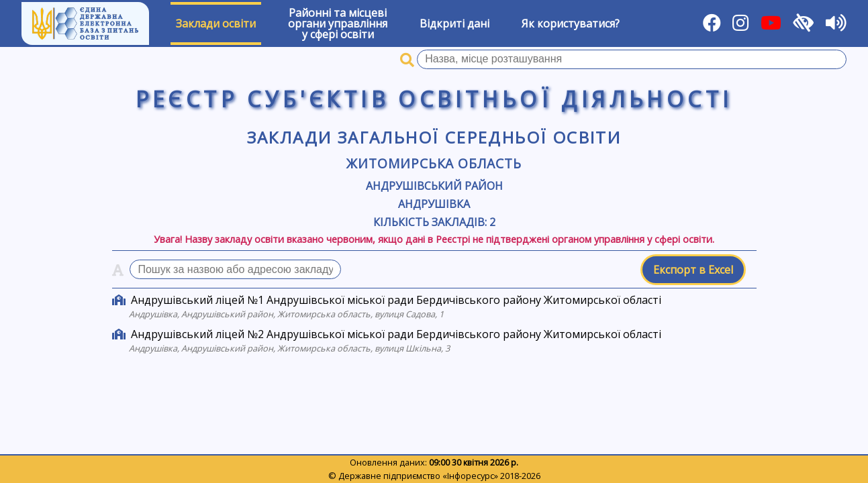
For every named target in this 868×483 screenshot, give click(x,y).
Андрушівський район (434, 186)
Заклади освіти (216, 23)
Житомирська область (434, 163)
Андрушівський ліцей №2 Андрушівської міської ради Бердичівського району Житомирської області (396, 334)
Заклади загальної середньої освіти (434, 137)
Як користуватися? (571, 23)
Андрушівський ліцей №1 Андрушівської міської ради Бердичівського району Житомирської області (396, 300)
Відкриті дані (454, 23)
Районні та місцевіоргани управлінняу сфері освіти (338, 23)
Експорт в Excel (693, 270)
